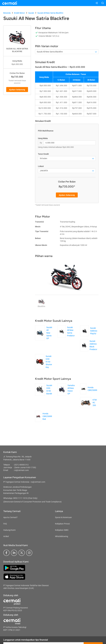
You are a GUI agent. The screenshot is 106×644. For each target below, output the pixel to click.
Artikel (6, 536)
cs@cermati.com (21, 470)
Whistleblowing (62, 536)
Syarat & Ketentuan (63, 517)
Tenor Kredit (43, 154)
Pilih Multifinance (46, 131)
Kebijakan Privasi (62, 524)
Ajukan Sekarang (17, 90)
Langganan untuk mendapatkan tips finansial (26, 640)
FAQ (5, 524)
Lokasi (41, 166)
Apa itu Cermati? (10, 517)
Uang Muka (43, 138)
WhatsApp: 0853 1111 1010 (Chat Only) (20, 498)
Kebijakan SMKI (62, 530)
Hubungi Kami (9, 530)
